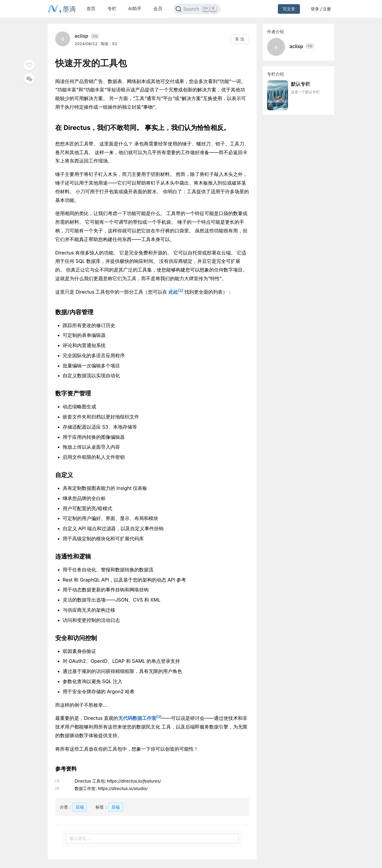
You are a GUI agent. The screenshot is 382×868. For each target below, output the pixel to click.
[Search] (197, 9)
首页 (91, 9)
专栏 (112, 9)
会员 (158, 9)
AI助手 (135, 9)
